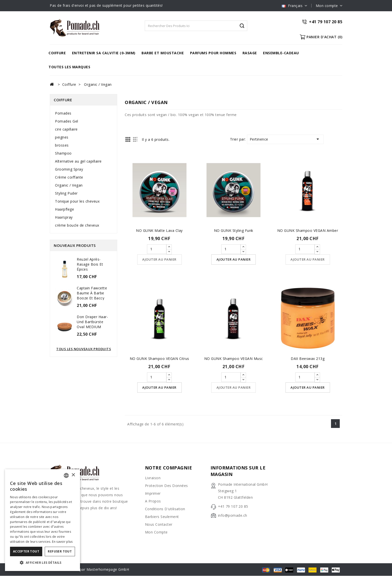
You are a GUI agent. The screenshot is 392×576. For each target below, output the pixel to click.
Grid (128, 139)
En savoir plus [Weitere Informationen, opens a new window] (62, 542)
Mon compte (156, 532)
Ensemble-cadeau (281, 53)
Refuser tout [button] (60, 551)
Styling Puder (66, 193)
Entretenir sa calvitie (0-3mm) (104, 53)
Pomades (63, 113)
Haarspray (64, 217)
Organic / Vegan (69, 185)
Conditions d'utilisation (165, 509)
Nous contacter (159, 525)
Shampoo (63, 153)
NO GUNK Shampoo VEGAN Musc (234, 359)
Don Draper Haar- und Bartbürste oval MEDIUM (92, 322)
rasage (250, 53)
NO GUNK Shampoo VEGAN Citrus (159, 359)
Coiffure (57, 53)
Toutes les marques (69, 67)
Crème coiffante (69, 177)
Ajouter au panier (159, 260)
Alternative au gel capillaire (78, 161)
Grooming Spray (69, 169)
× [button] (73, 475)
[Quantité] (157, 249)
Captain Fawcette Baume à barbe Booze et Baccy (92, 293)
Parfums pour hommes (213, 53)
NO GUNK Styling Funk (234, 230)
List (135, 139)
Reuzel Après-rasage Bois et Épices (90, 264)
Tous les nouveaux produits (84, 349)
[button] (42, 563)
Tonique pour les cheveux (77, 201)
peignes (62, 137)
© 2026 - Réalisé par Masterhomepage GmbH (89, 570)
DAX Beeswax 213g (308, 359)
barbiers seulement (162, 517)
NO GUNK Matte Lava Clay (159, 230)
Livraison (153, 478)
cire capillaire (66, 129)
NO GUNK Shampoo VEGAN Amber (308, 230)
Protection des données (166, 486)
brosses (62, 145)
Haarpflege (64, 209)
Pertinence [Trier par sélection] (285, 139)
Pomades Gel (67, 121)
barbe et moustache (163, 53)
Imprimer (153, 494)
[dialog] (42, 520)
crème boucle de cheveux (77, 225)
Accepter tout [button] (26, 551)
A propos (153, 501)
